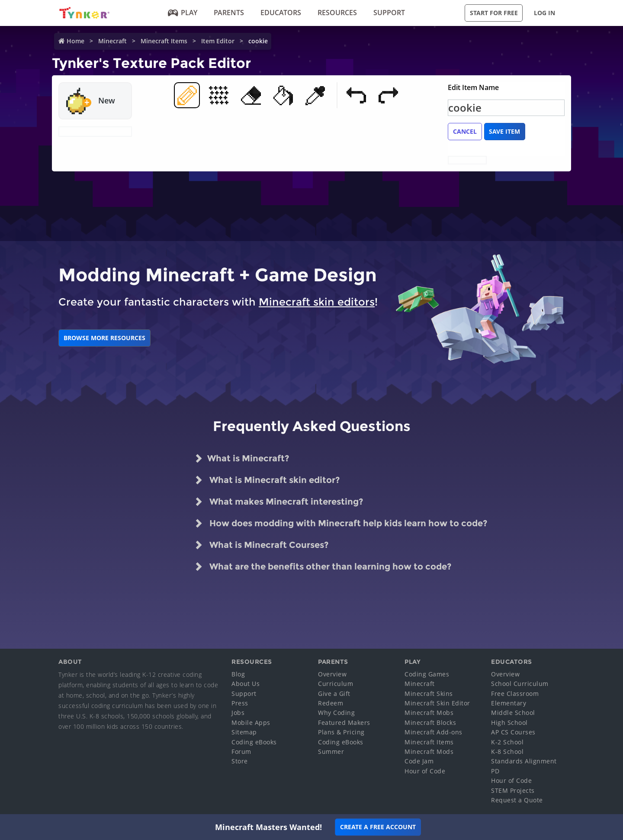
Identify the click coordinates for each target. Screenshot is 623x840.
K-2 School (507, 742)
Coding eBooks (254, 742)
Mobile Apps (251, 723)
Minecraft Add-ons (434, 732)
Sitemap (244, 732)
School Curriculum (520, 684)
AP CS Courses (513, 732)
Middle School (513, 713)
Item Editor (218, 41)
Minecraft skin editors (317, 302)
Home (75, 41)
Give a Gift (334, 694)
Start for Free (494, 13)
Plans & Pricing (341, 732)
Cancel (465, 131)
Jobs (238, 713)
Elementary (509, 703)
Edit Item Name (473, 87)
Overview (332, 674)
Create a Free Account (378, 827)
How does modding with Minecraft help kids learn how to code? (341, 523)
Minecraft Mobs (429, 713)
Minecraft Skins (429, 694)
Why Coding (336, 713)
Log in (544, 13)
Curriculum (336, 684)
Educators (281, 13)
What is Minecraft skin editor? (267, 480)
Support (389, 13)
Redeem (331, 703)
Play (182, 13)
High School (509, 723)
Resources (337, 13)
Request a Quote (517, 800)
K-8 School (507, 751)
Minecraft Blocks (430, 723)
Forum (241, 751)
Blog (238, 674)
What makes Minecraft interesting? (279, 502)
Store (240, 761)
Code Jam (419, 761)
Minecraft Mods (429, 751)
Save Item (504, 131)
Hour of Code (425, 771)
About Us (246, 684)
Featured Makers (344, 723)
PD (495, 771)
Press (240, 703)
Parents (229, 13)
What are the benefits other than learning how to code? (323, 566)
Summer (331, 751)
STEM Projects (513, 790)
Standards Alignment (524, 761)
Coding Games (427, 674)
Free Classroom (515, 694)
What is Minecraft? (242, 458)
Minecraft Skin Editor (437, 703)
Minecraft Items (164, 41)
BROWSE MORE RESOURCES (104, 338)
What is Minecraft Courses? (261, 545)
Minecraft (112, 41)
